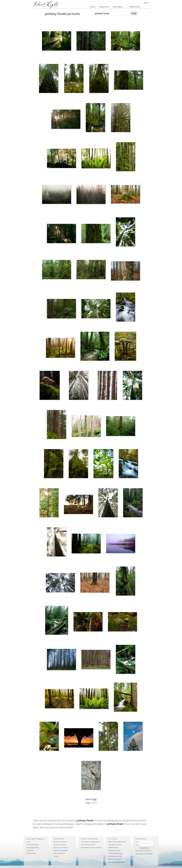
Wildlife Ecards (113, 848)
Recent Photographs (61, 850)
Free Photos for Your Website (91, 848)
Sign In (146, 3)
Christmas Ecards (114, 850)
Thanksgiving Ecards (115, 853)
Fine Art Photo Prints (88, 845)
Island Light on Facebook (144, 854)
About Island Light (32, 845)
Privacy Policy (31, 853)
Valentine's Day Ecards (116, 862)
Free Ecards (118, 7)
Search (56, 856)
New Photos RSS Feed (143, 851)
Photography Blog (32, 848)
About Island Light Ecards (117, 842)
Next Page (91, 799)
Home (93, 7)
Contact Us (30, 850)
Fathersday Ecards (115, 859)
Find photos (104, 7)
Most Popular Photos (61, 848)
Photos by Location (60, 842)
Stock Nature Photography (90, 842)
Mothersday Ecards (115, 856)
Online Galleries (59, 853)
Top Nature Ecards (115, 845)
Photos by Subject (60, 845)
